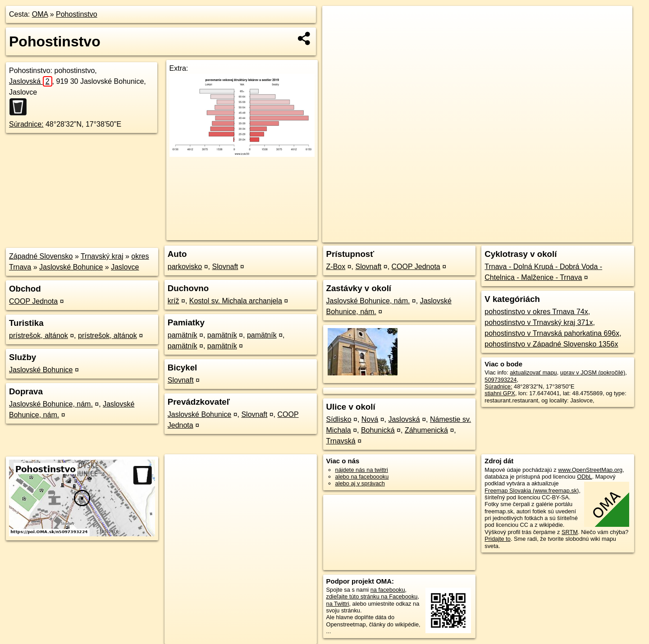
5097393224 (500, 380)
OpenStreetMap (477, 236)
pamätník (183, 335)
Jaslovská (31, 81)
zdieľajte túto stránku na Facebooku (372, 596)
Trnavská (341, 441)
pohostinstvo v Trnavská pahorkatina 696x (552, 333)
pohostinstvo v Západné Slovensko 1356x (551, 344)
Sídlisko (339, 419)
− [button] (338, 35)
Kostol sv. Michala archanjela (236, 301)
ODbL (584, 477)
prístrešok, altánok (39, 336)
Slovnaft (225, 267)
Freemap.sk (523, 236)
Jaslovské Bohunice (71, 267)
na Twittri (338, 604)
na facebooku (388, 590)
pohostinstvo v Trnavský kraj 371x (539, 322)
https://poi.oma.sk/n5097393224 (592, 236)
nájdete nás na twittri (362, 470)
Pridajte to (498, 539)
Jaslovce (125, 267)
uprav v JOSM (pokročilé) (593, 372)
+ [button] (338, 21)
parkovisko (185, 267)
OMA (40, 14)
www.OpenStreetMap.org (590, 470)
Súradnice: (26, 124)
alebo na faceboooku (362, 477)
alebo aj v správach (360, 483)
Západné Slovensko (41, 256)
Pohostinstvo (77, 14)
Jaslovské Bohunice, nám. (51, 404)
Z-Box (336, 267)
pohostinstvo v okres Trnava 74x (536, 312)
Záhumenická (426, 430)
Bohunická (378, 430)
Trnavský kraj (102, 256)
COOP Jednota (33, 301)
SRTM (570, 532)
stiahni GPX (500, 393)
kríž (174, 301)
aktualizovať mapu (533, 372)
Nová (370, 419)
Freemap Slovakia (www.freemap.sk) (532, 491)
